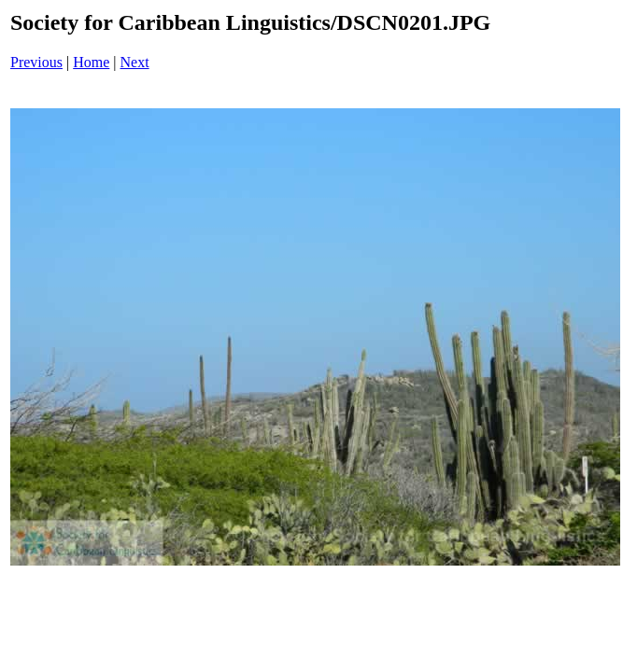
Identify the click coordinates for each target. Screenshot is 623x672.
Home (91, 62)
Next (135, 62)
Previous (36, 62)
